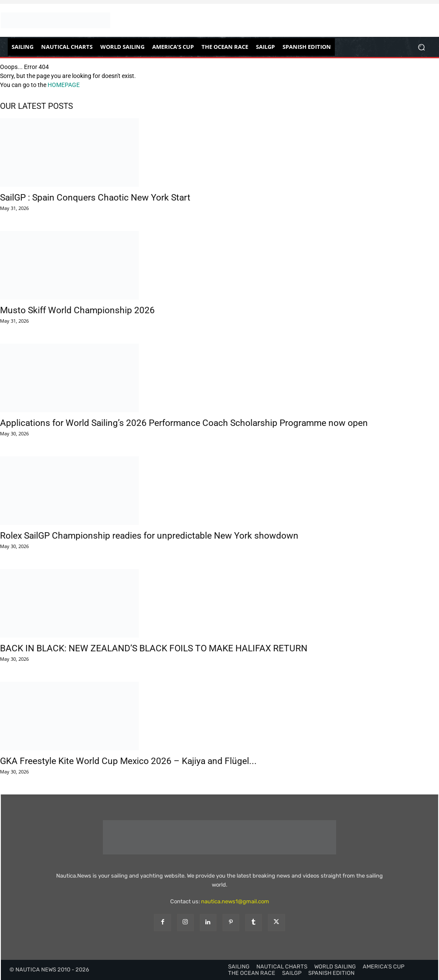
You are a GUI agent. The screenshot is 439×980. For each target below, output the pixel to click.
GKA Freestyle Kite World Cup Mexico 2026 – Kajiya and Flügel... (128, 761)
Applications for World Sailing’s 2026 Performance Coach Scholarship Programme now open (184, 423)
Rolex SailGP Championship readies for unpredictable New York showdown (149, 536)
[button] (421, 47)
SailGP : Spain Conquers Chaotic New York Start (95, 198)
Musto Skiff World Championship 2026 (77, 310)
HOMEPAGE (64, 85)
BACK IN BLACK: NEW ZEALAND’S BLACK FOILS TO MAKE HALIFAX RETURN (154, 648)
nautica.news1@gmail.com (235, 901)
